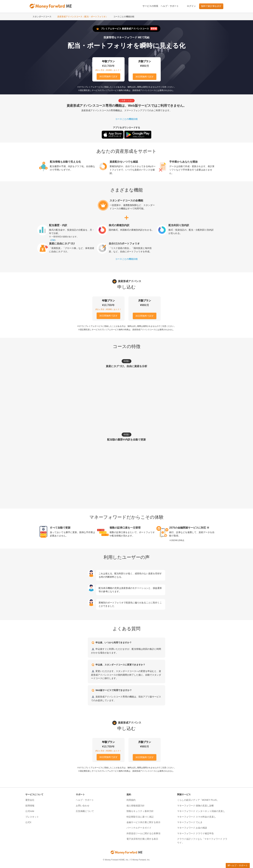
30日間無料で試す (108, 76)
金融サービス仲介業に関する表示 (143, 822)
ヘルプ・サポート (170, 6)
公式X (28, 822)
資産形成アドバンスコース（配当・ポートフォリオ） (82, 17)
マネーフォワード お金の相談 (192, 828)
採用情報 (30, 806)
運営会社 (30, 800)
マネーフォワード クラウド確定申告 (196, 833)
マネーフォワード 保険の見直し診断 (196, 806)
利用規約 (131, 800)
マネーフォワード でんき (190, 822)
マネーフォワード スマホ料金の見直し (197, 817)
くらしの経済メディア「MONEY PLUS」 (198, 800)
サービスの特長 (150, 6)
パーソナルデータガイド (139, 828)
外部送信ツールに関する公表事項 (143, 833)
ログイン (191, 6)
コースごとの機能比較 (124, 17)
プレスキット (32, 817)
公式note (30, 811)
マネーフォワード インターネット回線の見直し (201, 811)
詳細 (53, 240)
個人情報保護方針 (136, 806)
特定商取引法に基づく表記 (140, 817)
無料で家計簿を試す (211, 6)
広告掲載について (85, 811)
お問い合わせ (83, 806)
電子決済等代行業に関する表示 (142, 839)
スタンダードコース (42, 17)
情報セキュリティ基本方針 (140, 811)
